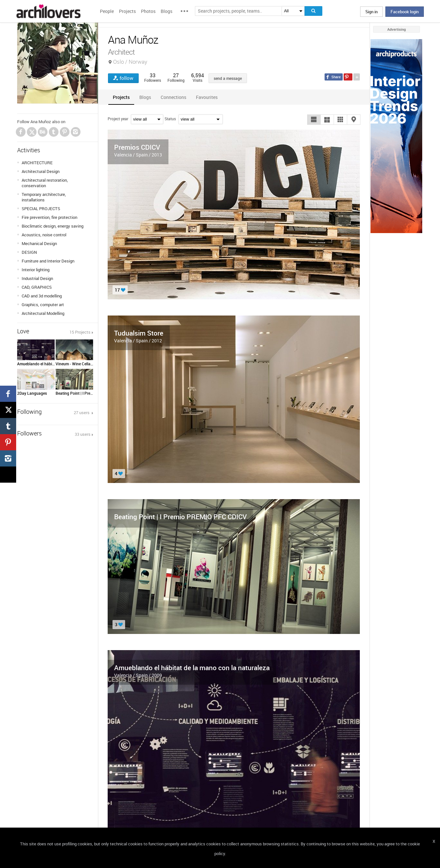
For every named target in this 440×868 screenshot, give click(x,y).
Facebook (21, 132)
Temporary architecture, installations (44, 197)
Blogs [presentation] (145, 97)
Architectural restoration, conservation (45, 183)
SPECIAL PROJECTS (41, 209)
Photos (148, 11)
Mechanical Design (39, 243)
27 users (82, 413)
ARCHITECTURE (37, 163)
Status (170, 119)
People (107, 11)
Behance (43, 132)
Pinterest (65, 132)
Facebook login (405, 12)
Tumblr (54, 132)
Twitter (32, 133)
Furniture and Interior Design (48, 261)
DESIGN (29, 252)
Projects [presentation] (121, 97)
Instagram (76, 132)
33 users (83, 434)
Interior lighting (36, 270)
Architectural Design (41, 171)
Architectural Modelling (43, 313)
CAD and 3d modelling (42, 296)
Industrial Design (37, 278)
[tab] (121, 97)
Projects (127, 11)
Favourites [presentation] (207, 97)
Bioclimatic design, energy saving (53, 226)
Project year (118, 119)
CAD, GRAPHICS (37, 287)
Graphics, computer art (43, 305)
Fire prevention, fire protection (49, 217)
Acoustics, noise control (44, 235)
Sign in (371, 12)
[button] (314, 120)
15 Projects (80, 332)
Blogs (166, 11)
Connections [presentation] (173, 97)
